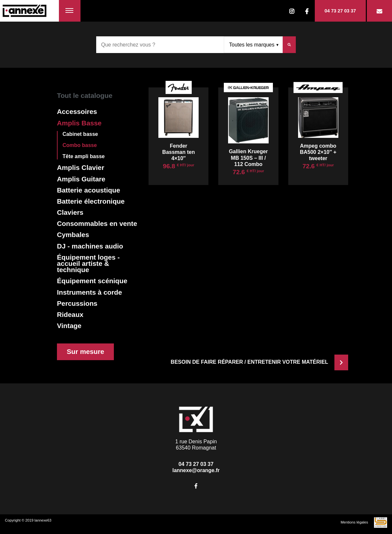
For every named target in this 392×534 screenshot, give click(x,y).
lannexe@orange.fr (196, 470)
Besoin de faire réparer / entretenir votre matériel (259, 362)
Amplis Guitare (81, 179)
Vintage (69, 326)
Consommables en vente (97, 223)
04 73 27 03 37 (340, 11)
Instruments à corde (89, 292)
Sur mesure (85, 351)
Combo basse (80, 145)
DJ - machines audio (90, 246)
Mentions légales (354, 522)
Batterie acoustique (89, 190)
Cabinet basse (80, 134)
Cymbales (73, 235)
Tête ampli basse (84, 156)
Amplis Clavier (80, 167)
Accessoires (77, 111)
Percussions (77, 303)
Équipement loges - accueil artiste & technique (88, 264)
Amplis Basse (79, 123)
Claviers (70, 212)
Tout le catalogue (85, 95)
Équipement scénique (92, 281)
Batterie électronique (91, 201)
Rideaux (70, 314)
